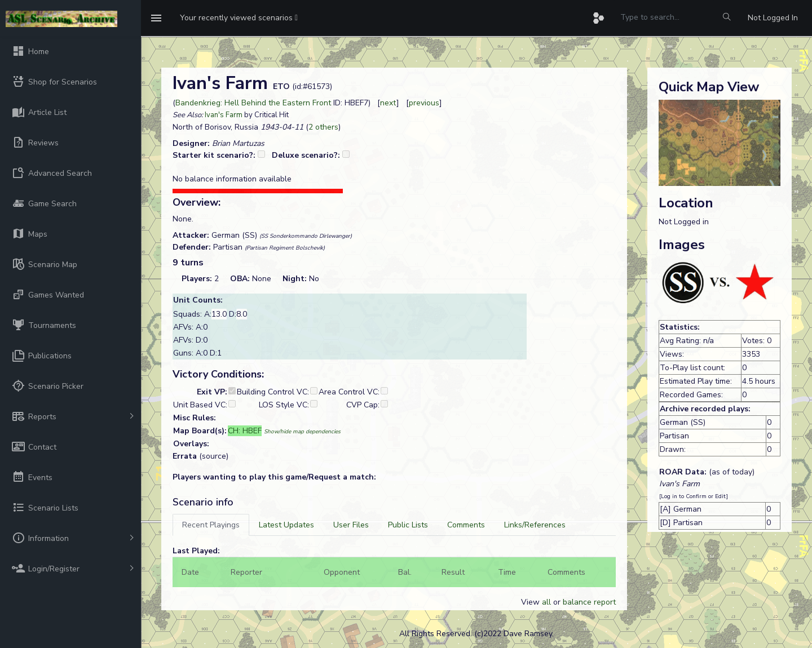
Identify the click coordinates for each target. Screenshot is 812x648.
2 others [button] (323, 127)
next (388, 103)
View (531, 602)
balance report (589, 602)
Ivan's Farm (224, 115)
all (546, 602)
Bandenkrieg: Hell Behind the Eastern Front (253, 103)
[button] (239, 18)
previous (424, 103)
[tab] (211, 525)
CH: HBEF (245, 431)
